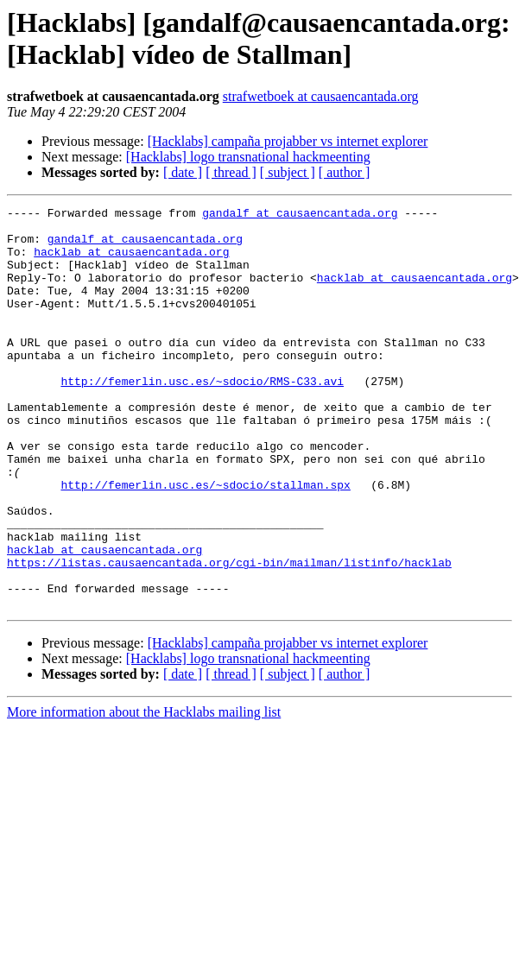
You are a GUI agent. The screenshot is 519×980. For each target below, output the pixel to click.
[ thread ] (231, 172)
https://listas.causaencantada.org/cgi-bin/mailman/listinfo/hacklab (229, 635)
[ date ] (183, 172)
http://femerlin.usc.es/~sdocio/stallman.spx (205, 541)
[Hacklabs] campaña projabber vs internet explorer (288, 141)
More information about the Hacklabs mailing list (144, 792)
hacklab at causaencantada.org (131, 262)
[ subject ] (288, 172)
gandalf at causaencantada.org (300, 215)
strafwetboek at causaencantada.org (321, 96)
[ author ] (345, 172)
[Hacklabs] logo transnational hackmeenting (248, 157)
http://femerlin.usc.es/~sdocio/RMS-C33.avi (202, 417)
